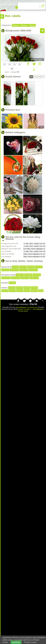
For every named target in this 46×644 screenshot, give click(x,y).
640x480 (15, 267)
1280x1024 (14, 270)
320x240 (19, 288)
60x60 (41, 291)
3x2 (35, 77)
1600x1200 (33, 270)
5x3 (39, 77)
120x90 (27, 291)
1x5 (31, 77)
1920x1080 (25, 278)
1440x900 (37, 275)
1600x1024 (6, 278)
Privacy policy (23, 311)
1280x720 (20, 275)
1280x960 (5, 270)
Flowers (24, 25)
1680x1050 (15, 278)
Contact (27, 309)
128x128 (20, 291)
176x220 (34, 288)
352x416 (12, 288)
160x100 (5, 291)
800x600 (31, 267)
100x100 (34, 291)
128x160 (13, 291)
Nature (15, 25)
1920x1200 (34, 278)
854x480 (12, 283)
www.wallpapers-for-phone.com (26, 307)
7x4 (43, 77)
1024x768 (39, 267)
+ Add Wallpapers (38, 309)
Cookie (21, 309)
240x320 (27, 288)
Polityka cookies (30, 642)
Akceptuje (16, 642)
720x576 (23, 267)
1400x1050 (24, 270)
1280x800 (28, 275)
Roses (32, 25)
